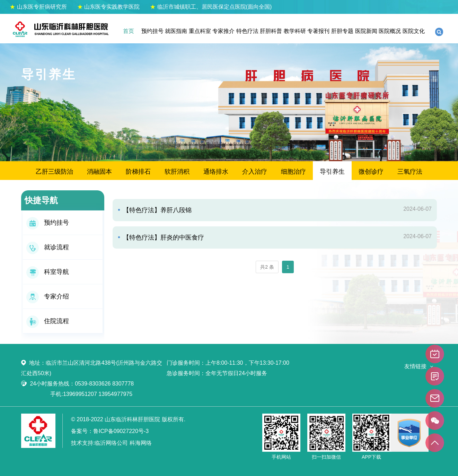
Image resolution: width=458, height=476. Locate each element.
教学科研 (295, 31)
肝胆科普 (271, 31)
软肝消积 (177, 172)
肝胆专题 (342, 31)
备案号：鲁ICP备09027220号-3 (110, 431)
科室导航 (48, 272)
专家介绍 (48, 296)
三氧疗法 (410, 172)
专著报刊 (318, 31)
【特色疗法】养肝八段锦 (156, 210)
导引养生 (332, 172)
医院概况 (390, 31)
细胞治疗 (293, 172)
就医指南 (176, 31)
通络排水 (216, 172)
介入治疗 (255, 172)
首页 (129, 31)
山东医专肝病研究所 (38, 7)
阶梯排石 (138, 172)
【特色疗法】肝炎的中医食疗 (163, 237)
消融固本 (99, 172)
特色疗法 (247, 31)
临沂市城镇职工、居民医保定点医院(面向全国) (211, 7)
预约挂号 (152, 31)
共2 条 (267, 267)
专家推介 (223, 31)
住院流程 (48, 321)
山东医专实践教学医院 (108, 7)
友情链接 (415, 366)
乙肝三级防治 (54, 172)
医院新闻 (366, 31)
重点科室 (200, 31)
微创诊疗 (371, 172)
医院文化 (414, 31)
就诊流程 (48, 247)
